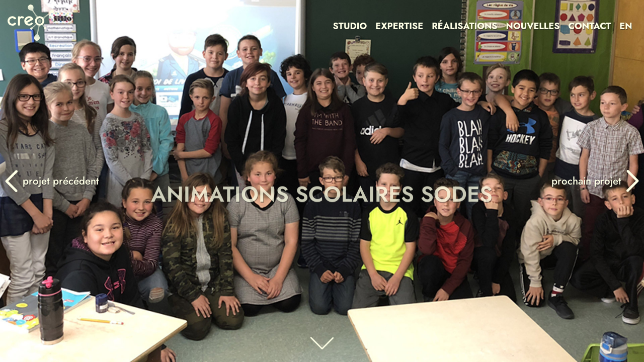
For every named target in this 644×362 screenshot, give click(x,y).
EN (626, 26)
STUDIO (350, 26)
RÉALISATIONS (464, 26)
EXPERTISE (399, 26)
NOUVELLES (533, 26)
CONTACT (589, 26)
